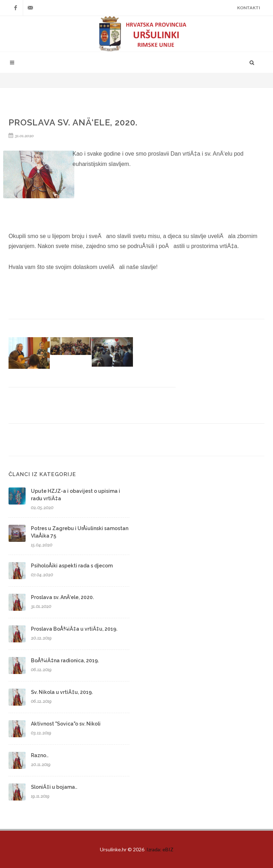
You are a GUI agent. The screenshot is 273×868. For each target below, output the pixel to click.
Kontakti (249, 8)
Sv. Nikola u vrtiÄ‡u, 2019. (62, 692)
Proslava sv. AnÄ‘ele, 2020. (62, 597)
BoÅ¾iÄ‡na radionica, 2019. (65, 661)
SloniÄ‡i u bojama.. (54, 787)
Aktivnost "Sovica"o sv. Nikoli (66, 724)
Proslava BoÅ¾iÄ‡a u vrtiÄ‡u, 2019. (74, 629)
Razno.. (40, 755)
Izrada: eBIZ (160, 849)
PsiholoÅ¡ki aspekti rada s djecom (72, 566)
